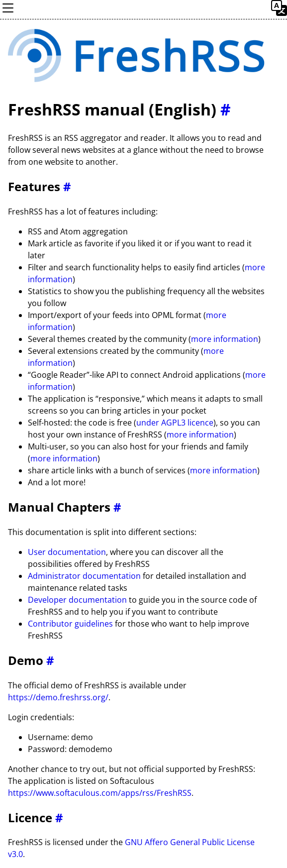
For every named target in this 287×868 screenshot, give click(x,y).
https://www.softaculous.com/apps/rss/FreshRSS (100, 793)
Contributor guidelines (70, 624)
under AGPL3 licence (175, 423)
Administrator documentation (84, 576)
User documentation (67, 552)
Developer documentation (77, 600)
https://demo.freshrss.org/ (58, 697)
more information (225, 339)
